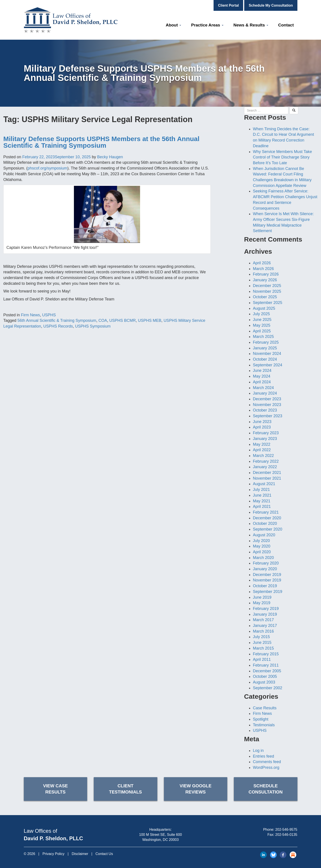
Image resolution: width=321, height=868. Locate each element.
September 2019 (267, 592)
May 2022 (262, 444)
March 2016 (263, 631)
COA (103, 320)
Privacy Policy (53, 854)
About (173, 25)
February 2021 (266, 512)
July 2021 (261, 490)
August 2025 (264, 308)
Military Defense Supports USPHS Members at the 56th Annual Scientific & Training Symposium (101, 142)
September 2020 (267, 529)
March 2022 (263, 456)
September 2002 (267, 688)
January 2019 (265, 614)
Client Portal (228, 5)
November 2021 (267, 478)
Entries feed (263, 756)
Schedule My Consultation (271, 5)
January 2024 (265, 393)
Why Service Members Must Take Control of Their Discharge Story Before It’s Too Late (282, 157)
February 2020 (266, 563)
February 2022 (266, 461)
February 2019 (266, 609)
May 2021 (262, 501)
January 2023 (265, 439)
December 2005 (267, 671)
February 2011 (266, 665)
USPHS (49, 315)
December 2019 (267, 575)
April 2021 (262, 507)
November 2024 (267, 354)
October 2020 (265, 523)
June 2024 (262, 371)
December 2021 (267, 473)
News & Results (251, 25)
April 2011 (262, 659)
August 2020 (264, 535)
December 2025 (267, 286)
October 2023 (265, 410)
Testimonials (264, 725)
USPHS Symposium (93, 326)
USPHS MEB (150, 320)
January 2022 (265, 467)
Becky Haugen (110, 157)
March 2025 (263, 337)
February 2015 (266, 654)
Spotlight (261, 719)
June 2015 (262, 643)
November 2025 (267, 291)
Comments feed (267, 762)
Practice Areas (207, 25)
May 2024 (262, 376)
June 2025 (262, 320)
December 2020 (267, 518)
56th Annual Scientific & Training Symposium (57, 320)
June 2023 (262, 422)
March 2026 (263, 269)
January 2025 (265, 348)
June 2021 (262, 495)
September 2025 (267, 303)
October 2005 (265, 676)
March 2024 (263, 388)
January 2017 (265, 626)
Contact (286, 25)
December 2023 (267, 399)
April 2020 (262, 552)
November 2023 (267, 405)
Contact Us (104, 854)
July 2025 (261, 314)
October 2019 (265, 586)
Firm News (30, 315)
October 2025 (265, 297)
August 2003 (264, 682)
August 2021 (264, 484)
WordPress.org (266, 767)
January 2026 (265, 280)
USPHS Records (58, 326)
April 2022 (262, 450)
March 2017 (263, 620)
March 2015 (263, 648)
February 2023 (266, 433)
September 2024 (267, 365)
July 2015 (261, 637)
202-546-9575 (286, 830)
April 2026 (262, 263)
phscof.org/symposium (47, 168)
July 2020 (261, 541)
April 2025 (262, 331)
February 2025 (266, 342)
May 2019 (262, 603)
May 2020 (262, 546)
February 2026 (266, 274)
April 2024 (262, 382)
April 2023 (262, 427)
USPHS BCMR (122, 320)
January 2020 (265, 569)
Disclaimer (80, 854)
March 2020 (263, 558)
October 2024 (265, 359)
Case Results (265, 708)
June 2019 (262, 597)
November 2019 (267, 580)
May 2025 (262, 325)
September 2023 (267, 416)
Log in (258, 751)
